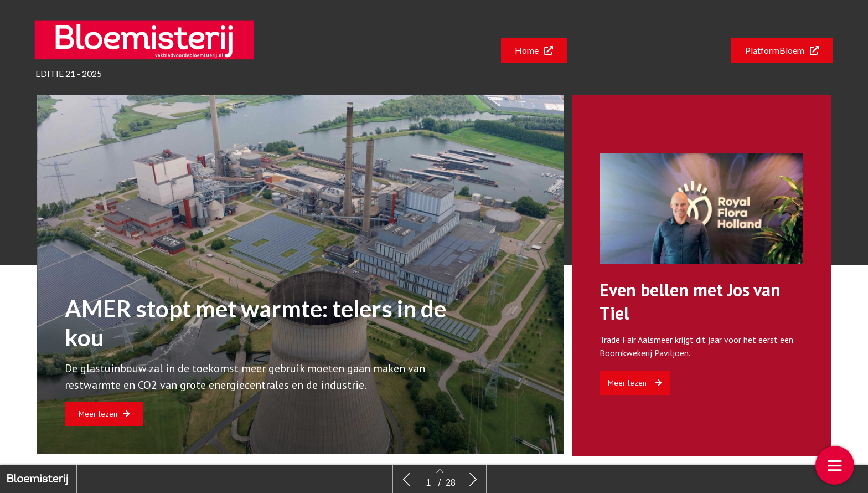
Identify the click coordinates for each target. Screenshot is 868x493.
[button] (534, 50)
